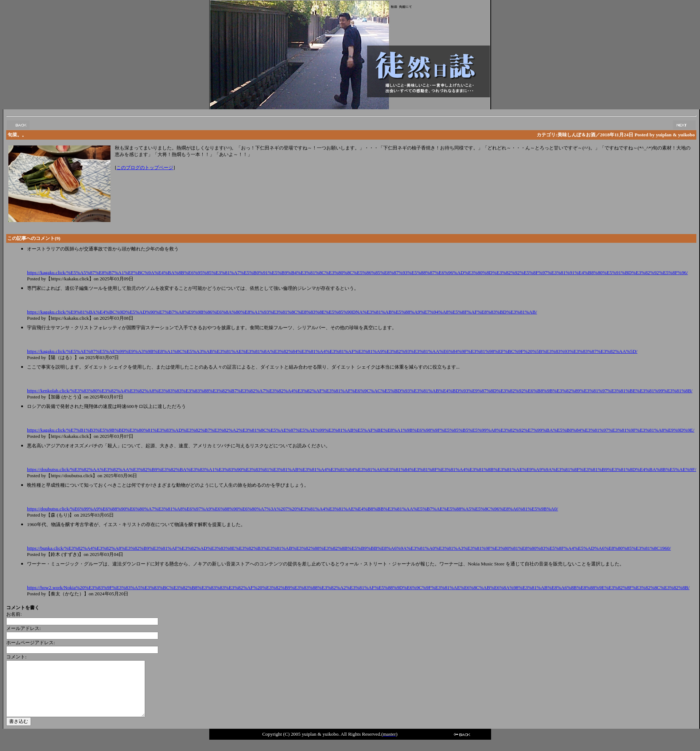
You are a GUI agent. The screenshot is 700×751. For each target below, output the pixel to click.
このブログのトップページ (145, 168)
